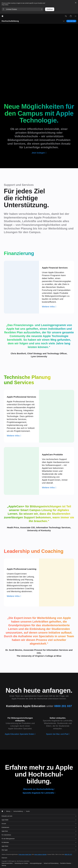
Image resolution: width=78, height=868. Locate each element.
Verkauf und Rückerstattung (51, 863)
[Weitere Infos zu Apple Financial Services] (49, 307)
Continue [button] (50, 9)
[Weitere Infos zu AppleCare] (49, 487)
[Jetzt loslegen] (39, 153)
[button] (23, 9)
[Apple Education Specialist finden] (20, 734)
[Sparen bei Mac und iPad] (58, 734)
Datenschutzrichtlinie (7, 863)
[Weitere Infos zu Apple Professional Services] (14, 436)
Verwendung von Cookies (21, 863)
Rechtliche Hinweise (66, 863)
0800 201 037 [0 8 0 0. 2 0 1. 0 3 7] (63, 706)
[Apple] (2, 16)
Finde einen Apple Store (25, 854)
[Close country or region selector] (76, 3)
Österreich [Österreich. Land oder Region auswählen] (4, 858)
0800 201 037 (68, 854)
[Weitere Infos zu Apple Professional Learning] (14, 596)
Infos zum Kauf (71, 21)
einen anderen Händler (40, 854)
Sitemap (4, 865)
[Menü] (76, 16)
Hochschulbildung (10, 21)
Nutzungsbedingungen (36, 863)
